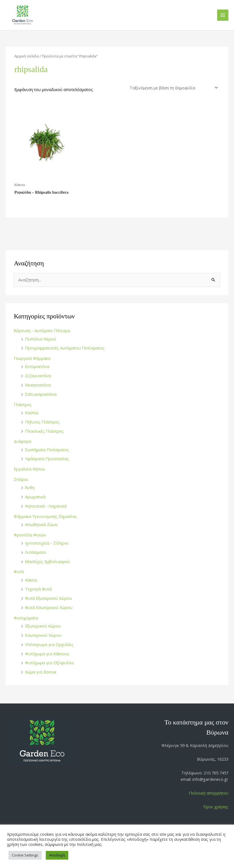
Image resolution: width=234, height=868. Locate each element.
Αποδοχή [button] (57, 855)
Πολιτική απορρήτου (209, 793)
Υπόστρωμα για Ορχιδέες (49, 644)
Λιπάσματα (35, 552)
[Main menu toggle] (223, 15)
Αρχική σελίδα (27, 56)
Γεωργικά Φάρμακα (32, 358)
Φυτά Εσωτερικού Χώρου (49, 607)
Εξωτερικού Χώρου (43, 626)
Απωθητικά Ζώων (41, 524)
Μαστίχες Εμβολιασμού (47, 561)
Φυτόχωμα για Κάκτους (47, 654)
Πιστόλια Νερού (41, 339)
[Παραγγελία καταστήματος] (173, 88)
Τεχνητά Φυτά (38, 589)
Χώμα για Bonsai (41, 672)
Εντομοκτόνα (37, 366)
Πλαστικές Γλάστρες (44, 431)
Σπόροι (21, 479)
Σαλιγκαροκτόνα (41, 394)
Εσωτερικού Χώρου (43, 635)
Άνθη (30, 487)
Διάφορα (22, 441)
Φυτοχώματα (26, 618)
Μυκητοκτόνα (38, 385)
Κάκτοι (31, 580)
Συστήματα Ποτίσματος (47, 450)
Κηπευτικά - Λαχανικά (46, 506)
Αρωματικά (35, 497)
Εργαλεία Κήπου (29, 469)
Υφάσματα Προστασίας (47, 459)
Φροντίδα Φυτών (30, 535)
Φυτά (19, 571)
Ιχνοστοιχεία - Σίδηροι (47, 543)
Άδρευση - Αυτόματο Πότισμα (42, 330)
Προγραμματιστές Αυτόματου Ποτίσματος (65, 348)
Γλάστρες (23, 404)
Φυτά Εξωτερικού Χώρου (48, 598)
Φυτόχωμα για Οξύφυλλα (49, 663)
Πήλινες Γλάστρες (42, 422)
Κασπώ (32, 413)
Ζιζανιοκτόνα (38, 376)
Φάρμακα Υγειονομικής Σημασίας (45, 516)
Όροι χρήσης (216, 807)
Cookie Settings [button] (25, 855)
